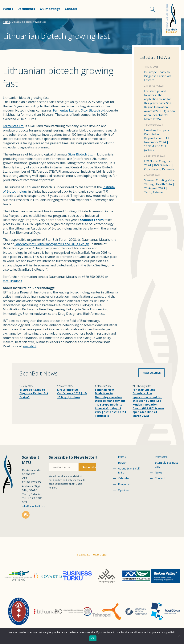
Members (161, 457)
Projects (124, 484)
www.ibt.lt (30, 346)
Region (123, 462)
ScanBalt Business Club (167, 464)
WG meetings (50, 9)
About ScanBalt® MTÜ (129, 470)
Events (8, 9)
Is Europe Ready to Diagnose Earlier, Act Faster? (158, 76)
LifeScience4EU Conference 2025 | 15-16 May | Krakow (72, 393)
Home (6, 22)
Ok (93, 638)
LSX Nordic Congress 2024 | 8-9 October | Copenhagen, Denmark (159, 165)
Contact (71, 9)
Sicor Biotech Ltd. (93, 110)
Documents (26, 9)
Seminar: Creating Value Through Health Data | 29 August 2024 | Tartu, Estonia (159, 186)
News (159, 472)
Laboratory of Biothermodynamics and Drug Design (52, 244)
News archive (151, 373)
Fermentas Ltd (63, 110)
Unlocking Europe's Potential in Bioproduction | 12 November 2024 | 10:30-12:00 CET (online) (157, 140)
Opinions (124, 490)
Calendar (124, 478)
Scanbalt (172, 18)
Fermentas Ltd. (13, 126)
